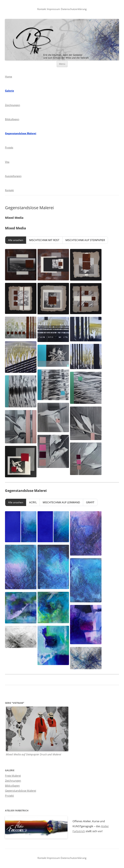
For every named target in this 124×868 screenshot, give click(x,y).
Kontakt (42, 9)
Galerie (9, 91)
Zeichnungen (13, 105)
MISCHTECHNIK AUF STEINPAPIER (85, 240)
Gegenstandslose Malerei (21, 133)
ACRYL (33, 502)
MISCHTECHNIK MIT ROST (44, 240)
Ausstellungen (13, 176)
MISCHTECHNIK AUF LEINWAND (61, 502)
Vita (7, 162)
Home (9, 76)
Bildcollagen (12, 119)
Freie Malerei (13, 776)
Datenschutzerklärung (74, 9)
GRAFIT (90, 502)
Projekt (9, 147)
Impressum (53, 9)
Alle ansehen (16, 240)
